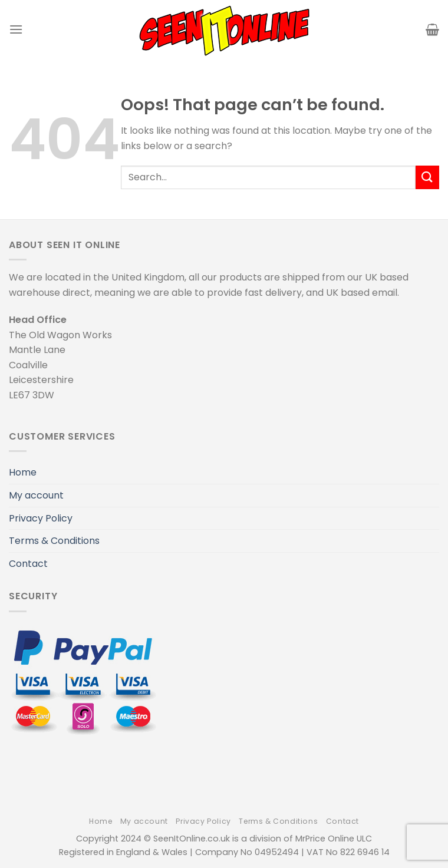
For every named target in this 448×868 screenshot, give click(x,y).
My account (36, 495)
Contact (28, 564)
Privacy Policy (41, 518)
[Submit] (427, 177)
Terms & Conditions (54, 541)
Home (23, 472)
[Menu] (16, 29)
